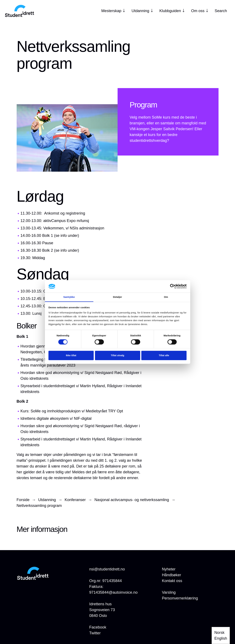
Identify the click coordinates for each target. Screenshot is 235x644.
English (221, 638)
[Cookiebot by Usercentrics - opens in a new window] (172, 286)
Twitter (95, 633)
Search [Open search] (221, 11)
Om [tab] (166, 297)
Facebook (98, 627)
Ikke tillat (71, 355)
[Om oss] (198, 11)
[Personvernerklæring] (180, 598)
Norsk (219, 632)
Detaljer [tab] (118, 297)
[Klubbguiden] (170, 11)
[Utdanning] (140, 11)
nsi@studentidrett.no (107, 569)
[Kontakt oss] (172, 581)
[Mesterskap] (111, 11)
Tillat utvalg (117, 355)
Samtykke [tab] (69, 297)
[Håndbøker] (172, 575)
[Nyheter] (169, 569)
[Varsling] (169, 592)
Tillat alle (164, 355)
